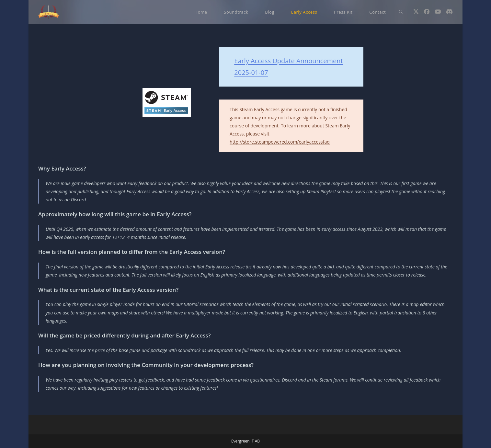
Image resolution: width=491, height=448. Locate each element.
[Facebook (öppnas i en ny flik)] (427, 12)
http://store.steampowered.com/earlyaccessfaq (280, 142)
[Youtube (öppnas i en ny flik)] (438, 12)
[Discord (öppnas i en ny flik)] (449, 12)
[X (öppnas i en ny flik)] (416, 12)
